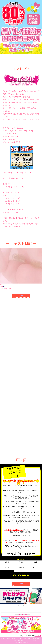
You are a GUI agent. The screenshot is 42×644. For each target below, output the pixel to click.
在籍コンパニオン (17, 639)
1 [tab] (19, 605)
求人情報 (20, 640)
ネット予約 (28, 640)
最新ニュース (37, 639)
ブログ (14, 640)
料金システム (28, 639)
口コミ (34, 640)
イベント (8, 640)
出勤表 (9, 639)
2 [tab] (21, 605)
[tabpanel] (21, 596)
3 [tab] (23, 605)
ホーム (3, 639)
